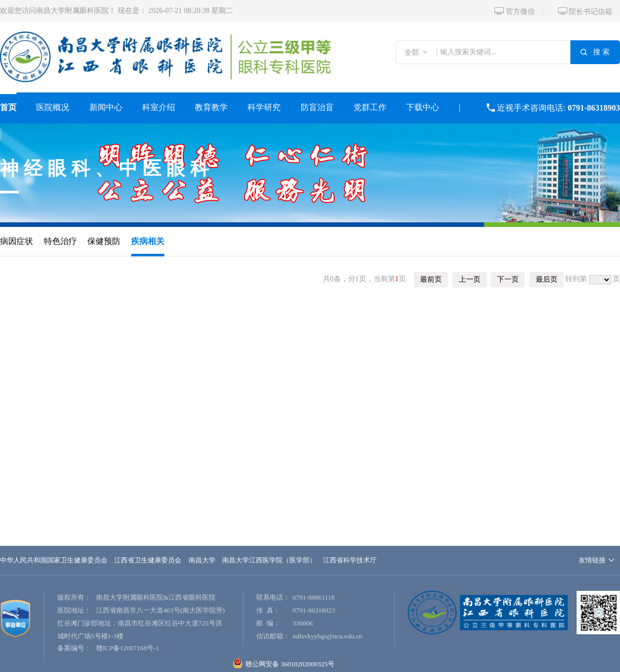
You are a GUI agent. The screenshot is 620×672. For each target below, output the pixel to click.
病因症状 (17, 241)
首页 (8, 107)
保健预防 (104, 241)
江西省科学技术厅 (350, 560)
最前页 (431, 279)
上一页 (470, 279)
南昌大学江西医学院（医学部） (269, 560)
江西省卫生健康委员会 (148, 560)
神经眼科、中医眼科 (107, 169)
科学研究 (264, 107)
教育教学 (211, 107)
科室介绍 (159, 107)
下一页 (508, 279)
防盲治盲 (317, 107)
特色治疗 (60, 241)
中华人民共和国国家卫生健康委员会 (54, 560)
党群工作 (370, 107)
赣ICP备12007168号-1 (128, 648)
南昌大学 (202, 560)
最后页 (547, 279)
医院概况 (53, 107)
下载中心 (423, 107)
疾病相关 (148, 241)
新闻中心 (106, 107)
